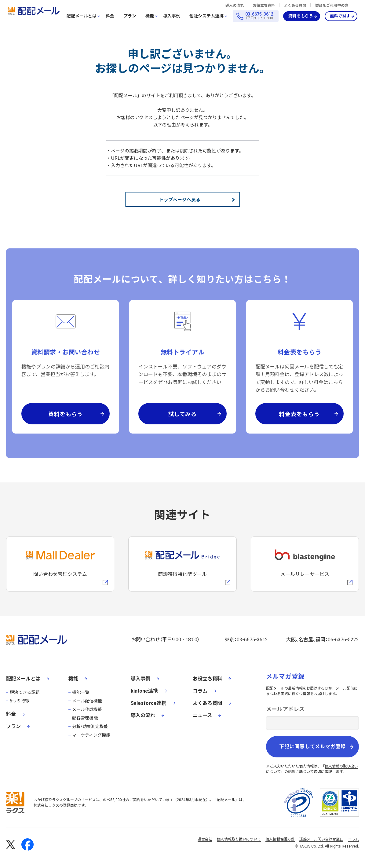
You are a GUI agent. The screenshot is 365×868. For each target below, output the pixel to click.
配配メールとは (82, 16)
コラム (200, 691)
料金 (110, 16)
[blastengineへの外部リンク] (305, 564)
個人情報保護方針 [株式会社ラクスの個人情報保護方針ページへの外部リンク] (280, 839)
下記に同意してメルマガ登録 (312, 747)
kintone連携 (144, 691)
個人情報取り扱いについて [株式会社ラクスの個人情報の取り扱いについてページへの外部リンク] (239, 839)
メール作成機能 (87, 709)
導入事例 (172, 16)
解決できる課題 (25, 692)
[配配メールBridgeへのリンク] (182, 564)
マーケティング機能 (91, 735)
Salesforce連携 (149, 703)
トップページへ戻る (180, 199)
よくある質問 (295, 5)
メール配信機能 (87, 701)
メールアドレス (285, 709)
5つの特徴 (20, 701)
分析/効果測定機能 (90, 727)
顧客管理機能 (85, 718)
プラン (130, 16)
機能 (150, 16)
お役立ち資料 (264, 5)
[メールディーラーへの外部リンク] (60, 564)
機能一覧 (81, 692)
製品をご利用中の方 (332, 5)
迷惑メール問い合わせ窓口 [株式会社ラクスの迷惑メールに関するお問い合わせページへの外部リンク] (321, 839)
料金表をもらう (299, 414)
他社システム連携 (206, 16)
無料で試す (340, 16)
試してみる (183, 414)
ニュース (202, 715)
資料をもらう (301, 16)
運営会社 (205, 839)
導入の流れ (235, 5)
